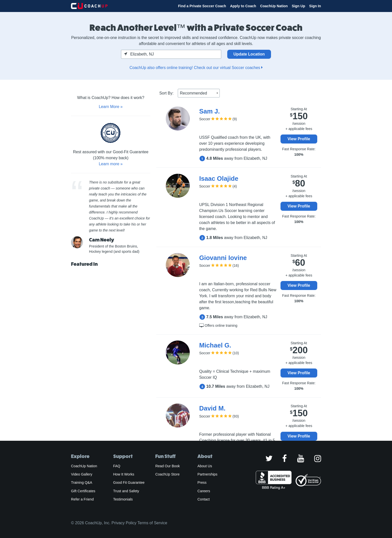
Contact (204, 499)
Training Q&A (82, 482)
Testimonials (123, 499)
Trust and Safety (126, 491)
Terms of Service (152, 523)
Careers (204, 491)
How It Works (124, 474)
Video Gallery (82, 474)
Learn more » (111, 164)
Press (202, 482)
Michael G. (215, 345)
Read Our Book (167, 466)
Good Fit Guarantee (129, 482)
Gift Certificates (83, 491)
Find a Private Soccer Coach (202, 6)
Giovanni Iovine (223, 258)
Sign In (315, 6)
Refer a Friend (82, 499)
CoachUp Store (167, 474)
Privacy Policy (124, 523)
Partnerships (207, 474)
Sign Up (298, 6)
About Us (205, 466)
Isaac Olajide (219, 178)
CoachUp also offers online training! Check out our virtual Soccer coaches (196, 68)
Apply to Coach (243, 6)
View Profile (299, 139)
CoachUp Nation (274, 6)
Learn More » (111, 107)
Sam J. (210, 111)
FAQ (117, 466)
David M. (212, 408)
